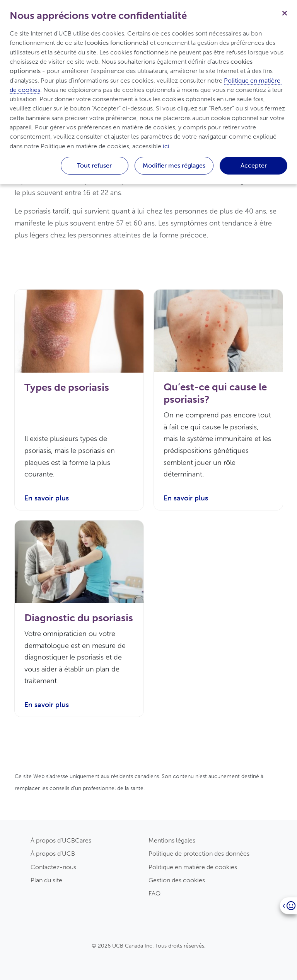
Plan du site (46, 880)
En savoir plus (47, 498)
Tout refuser (94, 165)
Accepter (254, 165)
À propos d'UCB (53, 854)
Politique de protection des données (199, 854)
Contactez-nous (53, 867)
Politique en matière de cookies (193, 867)
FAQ (154, 893)
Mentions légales (172, 840)
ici (166, 146)
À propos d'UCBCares (61, 840)
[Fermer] (285, 12)
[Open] (288, 906)
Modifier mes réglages (174, 165)
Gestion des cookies (177, 880)
